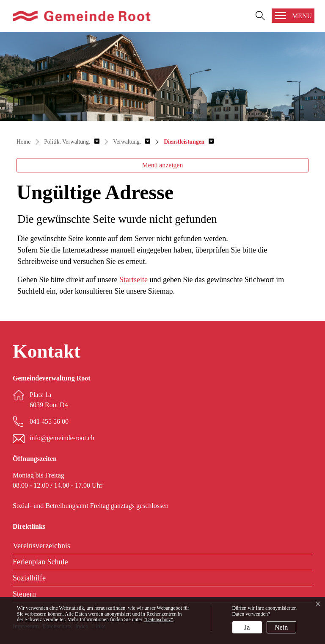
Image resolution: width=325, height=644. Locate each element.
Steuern (24, 594)
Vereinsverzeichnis (41, 546)
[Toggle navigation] (293, 16)
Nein (281, 627)
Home (23, 142)
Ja (247, 627)
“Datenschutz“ (159, 619)
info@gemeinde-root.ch (62, 438)
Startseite (134, 280)
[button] (72, 142)
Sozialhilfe (29, 578)
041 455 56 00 (49, 421)
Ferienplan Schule (40, 562)
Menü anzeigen (163, 165)
